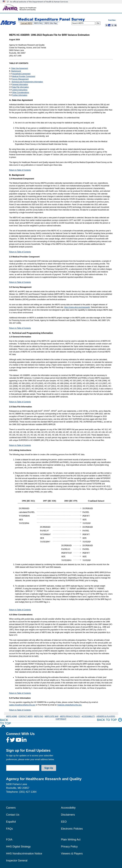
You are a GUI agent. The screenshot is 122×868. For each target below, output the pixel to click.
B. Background (17, 175)
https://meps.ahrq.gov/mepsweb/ (77, 307)
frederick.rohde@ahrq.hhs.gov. (70, 705)
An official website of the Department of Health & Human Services (39, 2)
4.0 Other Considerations (21, 615)
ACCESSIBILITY (88, 716)
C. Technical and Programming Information (31, 333)
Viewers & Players (72, 854)
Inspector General (17, 861)
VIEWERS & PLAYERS (106, 716)
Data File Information (20, 87)
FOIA (9, 840)
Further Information (20, 95)
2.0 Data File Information (21, 407)
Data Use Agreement (20, 68)
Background (16, 71)
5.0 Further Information (20, 698)
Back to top (110, 720)
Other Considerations (21, 92)
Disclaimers (68, 815)
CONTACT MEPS (25, 716)
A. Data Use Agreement (21, 100)
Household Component (21, 74)
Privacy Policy (69, 847)
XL (116, 25)
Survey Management (20, 79)
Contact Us (13, 815)
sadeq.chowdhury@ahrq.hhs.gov (22, 705)
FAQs (9, 829)
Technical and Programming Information (27, 82)
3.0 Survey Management (20, 287)
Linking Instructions (20, 90)
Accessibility (68, 808)
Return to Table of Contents (20, 170)
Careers (11, 808)
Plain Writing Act (71, 840)
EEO (64, 822)
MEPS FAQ (39, 716)
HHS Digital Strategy (18, 847)
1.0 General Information (20, 337)
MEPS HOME (12, 716)
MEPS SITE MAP (52, 716)
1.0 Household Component (22, 179)
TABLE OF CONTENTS (19, 63)
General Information (20, 84)
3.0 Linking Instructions (20, 450)
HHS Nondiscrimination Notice (24, 854)
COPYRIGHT (61, 719)
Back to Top (5, 723)
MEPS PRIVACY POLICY (70, 716)
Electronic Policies (72, 829)
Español (11, 822)
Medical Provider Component (24, 76)
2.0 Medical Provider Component (24, 257)
